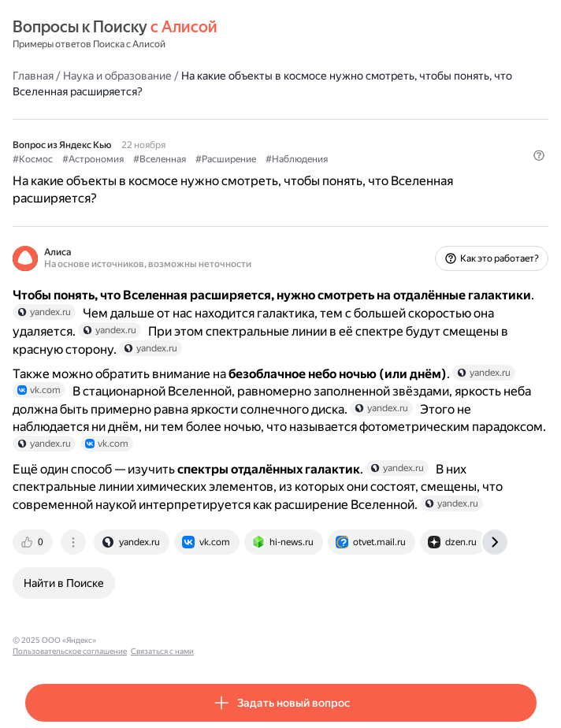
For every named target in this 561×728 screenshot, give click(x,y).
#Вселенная (160, 159)
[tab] (34, 542)
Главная (33, 76)
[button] (539, 155)
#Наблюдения (297, 159)
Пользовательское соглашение (160, 640)
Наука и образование (117, 76)
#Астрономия (93, 159)
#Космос (33, 159)
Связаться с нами (253, 640)
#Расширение (226, 159)
